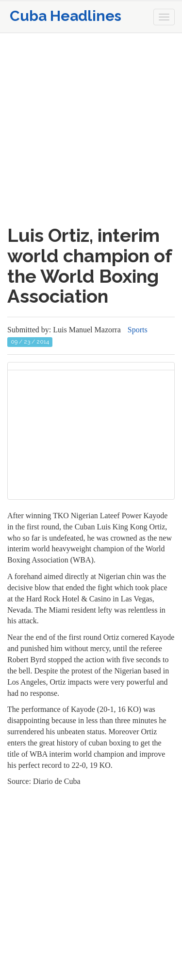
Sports (138, 330)
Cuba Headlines (66, 16)
